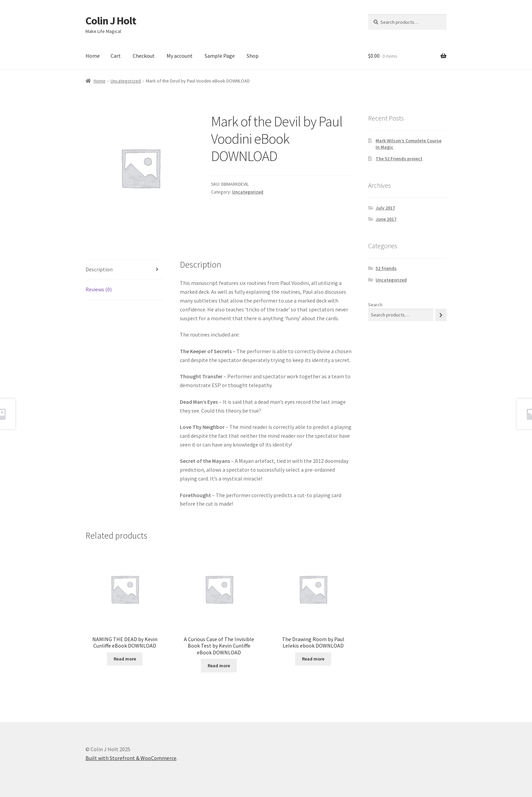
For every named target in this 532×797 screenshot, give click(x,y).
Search (375, 305)
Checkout (144, 56)
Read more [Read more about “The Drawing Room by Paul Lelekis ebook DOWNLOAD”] (313, 659)
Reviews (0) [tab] (99, 289)
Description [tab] (99, 269)
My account (180, 56)
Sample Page (220, 56)
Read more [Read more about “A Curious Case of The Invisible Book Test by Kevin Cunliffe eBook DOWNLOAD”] (219, 666)
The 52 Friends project (399, 159)
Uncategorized (126, 81)
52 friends (386, 268)
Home (93, 56)
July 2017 (385, 208)
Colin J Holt (111, 21)
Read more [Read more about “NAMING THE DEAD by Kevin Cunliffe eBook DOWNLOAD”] (125, 659)
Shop (253, 56)
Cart (116, 56)
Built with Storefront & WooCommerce (131, 758)
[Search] (441, 315)
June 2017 (386, 219)
